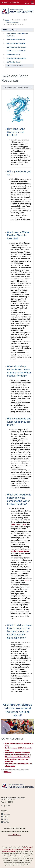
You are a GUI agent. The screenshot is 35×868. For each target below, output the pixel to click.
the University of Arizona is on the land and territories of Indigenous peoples (17, 849)
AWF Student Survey (14, 55)
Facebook (7, 814)
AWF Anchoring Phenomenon (17, 47)
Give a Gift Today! (15, 835)
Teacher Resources (12, 22)
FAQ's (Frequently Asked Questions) (16, 88)
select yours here (19, 524)
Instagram (7, 817)
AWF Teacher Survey (14, 62)
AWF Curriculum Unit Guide (16, 43)
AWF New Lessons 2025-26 (16, 51)
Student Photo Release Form (16, 58)
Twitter (6, 819)
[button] (4, 726)
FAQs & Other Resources (15, 66)
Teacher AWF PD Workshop (16, 40)
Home (7, 20)
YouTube (6, 822)
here (27, 580)
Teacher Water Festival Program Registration (17, 35)
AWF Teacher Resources (11, 30)
